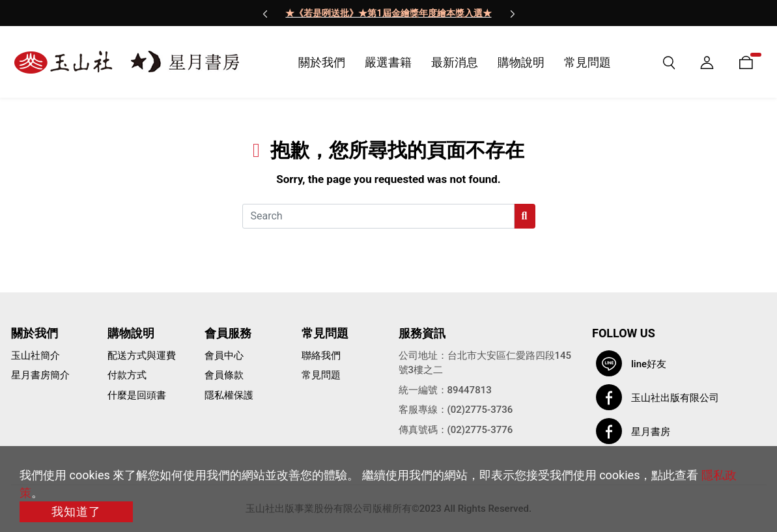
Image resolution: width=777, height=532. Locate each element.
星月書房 (651, 432)
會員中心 (224, 356)
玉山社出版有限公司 (675, 398)
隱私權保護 (229, 395)
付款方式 (127, 375)
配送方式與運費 (142, 356)
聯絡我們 (321, 356)
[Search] (378, 216)
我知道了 (76, 511)
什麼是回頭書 (137, 395)
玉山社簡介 (35, 356)
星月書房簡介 (40, 375)
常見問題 (321, 375)
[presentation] (265, 13)
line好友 (649, 364)
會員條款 (224, 375)
